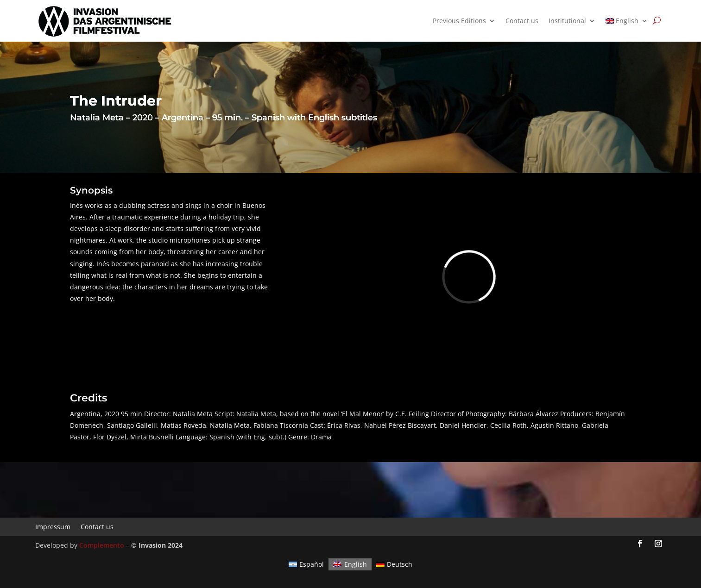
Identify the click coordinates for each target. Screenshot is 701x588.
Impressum (53, 526)
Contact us (522, 21)
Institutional (567, 21)
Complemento (102, 545)
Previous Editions (459, 21)
